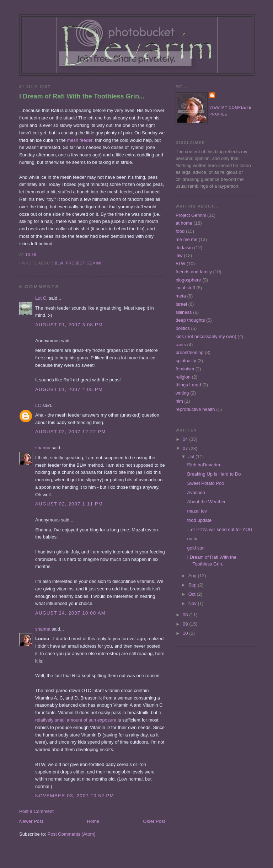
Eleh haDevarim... (205, 465)
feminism (185, 369)
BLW (59, 263)
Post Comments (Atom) (72, 834)
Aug (193, 576)
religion (183, 377)
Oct (193, 594)
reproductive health (195, 409)
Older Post (154, 821)
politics (183, 328)
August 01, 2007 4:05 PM (69, 389)
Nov (193, 603)
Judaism (184, 248)
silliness (184, 312)
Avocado (196, 492)
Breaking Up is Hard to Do (214, 474)
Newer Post (31, 821)
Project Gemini (84, 263)
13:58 (31, 255)
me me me (186, 239)
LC (38, 405)
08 (186, 615)
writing (182, 393)
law (179, 255)
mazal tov (197, 511)
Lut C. (41, 298)
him (179, 401)
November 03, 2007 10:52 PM (75, 796)
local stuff (185, 288)
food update (199, 520)
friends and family (194, 272)
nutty (192, 539)
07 (186, 448)
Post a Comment (36, 811)
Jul (192, 457)
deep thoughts (190, 320)
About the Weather (206, 502)
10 (186, 633)
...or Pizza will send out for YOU (220, 529)
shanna (43, 448)
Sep (193, 585)
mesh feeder (80, 140)
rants (181, 345)
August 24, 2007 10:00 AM (70, 613)
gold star (196, 548)
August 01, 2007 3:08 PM (69, 325)
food (180, 231)
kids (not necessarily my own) (206, 336)
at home (184, 223)
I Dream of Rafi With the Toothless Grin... (82, 96)
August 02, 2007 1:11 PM (69, 504)
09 (186, 624)
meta (181, 296)
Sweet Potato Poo (205, 483)
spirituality (186, 361)
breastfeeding (190, 352)
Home (93, 821)
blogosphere (188, 280)
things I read (188, 385)
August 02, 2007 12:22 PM (71, 432)
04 (186, 439)
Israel (181, 304)
